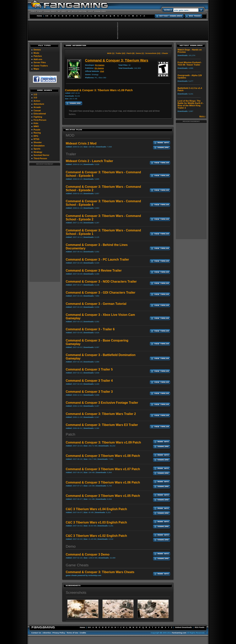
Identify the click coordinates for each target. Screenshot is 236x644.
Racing (37, 133)
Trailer (71, 154)
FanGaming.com (179, 633)
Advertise (47, 633)
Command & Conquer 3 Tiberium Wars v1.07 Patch (103, 469)
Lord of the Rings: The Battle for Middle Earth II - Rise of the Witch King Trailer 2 (191, 104)
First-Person (40, 120)
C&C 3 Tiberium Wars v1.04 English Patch (96, 509)
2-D (35, 94)
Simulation (39, 146)
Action (37, 101)
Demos (37, 50)
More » (202, 116)
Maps (36, 69)
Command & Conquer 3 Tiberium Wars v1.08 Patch (103, 456)
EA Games (100, 65)
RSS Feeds (200, 627)
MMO (36, 126)
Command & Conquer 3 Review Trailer (94, 271)
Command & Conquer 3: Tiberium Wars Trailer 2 (101, 414)
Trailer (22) (120, 53)
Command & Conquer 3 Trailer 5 (89, 369)
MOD (70, 135)
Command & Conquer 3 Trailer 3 (89, 392)
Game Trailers (41, 66)
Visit (102, 71)
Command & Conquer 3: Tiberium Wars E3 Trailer (102, 425)
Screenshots (76, 593)
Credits (83, 633)
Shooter (38, 142)
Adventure (39, 104)
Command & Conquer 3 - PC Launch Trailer (97, 260)
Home (39, 16)
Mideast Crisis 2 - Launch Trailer (89, 161)
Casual (37, 110)
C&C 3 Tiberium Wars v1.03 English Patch (96, 522)
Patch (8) (131, 53)
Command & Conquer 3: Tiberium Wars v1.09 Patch (103, 442)
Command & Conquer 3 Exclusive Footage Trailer (102, 403)
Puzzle (37, 130)
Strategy (38, 152)
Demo (71, 546)
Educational (40, 114)
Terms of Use (72, 633)
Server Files (40, 62)
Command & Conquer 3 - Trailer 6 (90, 329)
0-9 (47, 16)
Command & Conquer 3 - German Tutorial (96, 304)
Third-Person (40, 158)
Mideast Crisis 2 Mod (81, 143)
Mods (36, 53)
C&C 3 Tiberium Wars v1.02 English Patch (96, 536)
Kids (36, 123)
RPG (36, 136)
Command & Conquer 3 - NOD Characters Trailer (101, 282)
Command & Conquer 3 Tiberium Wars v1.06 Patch (103, 482)
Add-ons (38, 59)
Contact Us (36, 633)
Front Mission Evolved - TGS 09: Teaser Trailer (190, 64)
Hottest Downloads (183, 627)
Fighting (38, 117)
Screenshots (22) (153, 53)
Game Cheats (77, 565)
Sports (37, 149)
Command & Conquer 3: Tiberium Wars (117, 60)
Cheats (165, 53)
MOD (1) (111, 53)
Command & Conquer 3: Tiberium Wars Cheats (100, 572)
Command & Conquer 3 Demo (88, 554)
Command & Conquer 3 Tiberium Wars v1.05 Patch (103, 496)
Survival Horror (41, 155)
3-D (35, 98)
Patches (38, 56)
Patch (70, 434)
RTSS (36, 139)
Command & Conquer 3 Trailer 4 (89, 381)
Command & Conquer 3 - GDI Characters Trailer (101, 293)
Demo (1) (140, 53)
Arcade (37, 107)
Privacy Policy (59, 633)
